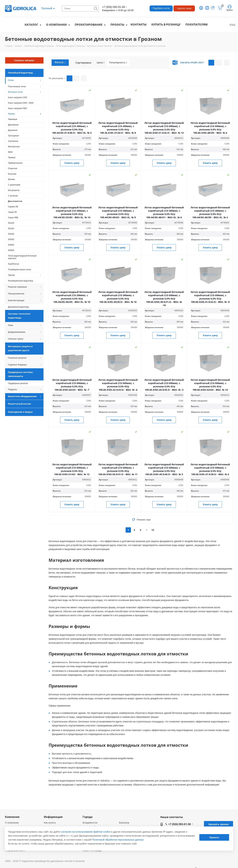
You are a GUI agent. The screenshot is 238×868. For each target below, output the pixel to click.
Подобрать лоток (161, 8)
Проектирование (89, 25)
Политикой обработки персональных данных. (118, 840)
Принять (214, 837)
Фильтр (60, 63)
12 (153, 530)
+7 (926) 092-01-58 (113, 7)
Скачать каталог (24, 60)
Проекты (117, 25)
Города (88, 817)
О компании (56, 25)
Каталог (31, 25)
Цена (101, 63)
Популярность (118, 63)
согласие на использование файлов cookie (86, 832)
